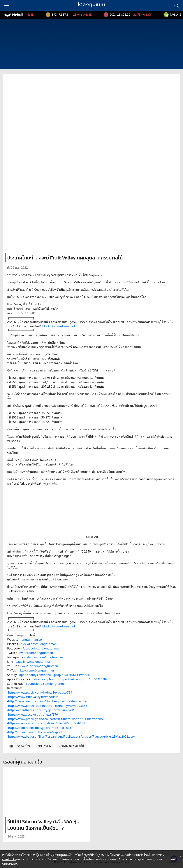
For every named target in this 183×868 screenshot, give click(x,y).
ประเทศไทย (24, 746)
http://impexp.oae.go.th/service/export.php (38, 732)
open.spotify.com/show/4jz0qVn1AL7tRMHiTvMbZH (55, 675)
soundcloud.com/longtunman (47, 684)
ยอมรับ (174, 859)
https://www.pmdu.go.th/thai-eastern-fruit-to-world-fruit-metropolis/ (56, 719)
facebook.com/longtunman (42, 648)
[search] (176, 5)
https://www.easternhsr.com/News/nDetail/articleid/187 (47, 723)
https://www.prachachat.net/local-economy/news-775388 (48, 706)
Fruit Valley (45, 746)
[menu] (7, 5)
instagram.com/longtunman (43, 657)
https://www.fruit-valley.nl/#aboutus (33, 697)
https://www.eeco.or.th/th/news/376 (33, 714)
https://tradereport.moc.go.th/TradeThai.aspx (40, 728)
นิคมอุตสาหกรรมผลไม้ (71, 746)
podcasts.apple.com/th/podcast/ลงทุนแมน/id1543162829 (70, 679)
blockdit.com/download (59, 326)
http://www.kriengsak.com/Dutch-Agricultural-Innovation (48, 701)
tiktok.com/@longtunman (36, 670)
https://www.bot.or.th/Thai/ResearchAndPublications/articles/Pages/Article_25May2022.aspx (72, 737)
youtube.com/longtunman (40, 666)
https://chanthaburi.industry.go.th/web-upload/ (41, 710)
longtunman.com (33, 640)
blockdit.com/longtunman (39, 644)
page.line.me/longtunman (34, 662)
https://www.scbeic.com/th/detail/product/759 (40, 692)
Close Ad (92, 537)
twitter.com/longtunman (36, 653)
